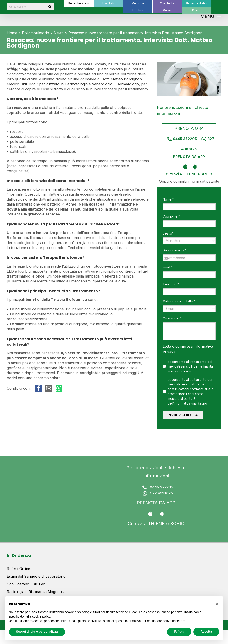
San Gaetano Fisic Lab (26, 582)
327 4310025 (156, 492)
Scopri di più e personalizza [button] (37, 632)
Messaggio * (172, 318)
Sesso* (168, 233)
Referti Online (18, 567)
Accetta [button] (206, 632)
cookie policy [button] (41, 616)
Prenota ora (189, 128)
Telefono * (171, 284)
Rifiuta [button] (179, 632)
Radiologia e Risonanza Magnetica (36, 590)
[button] (217, 604)
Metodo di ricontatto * (179, 301)
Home (12, 33)
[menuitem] (79, 3)
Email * (168, 267)
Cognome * (171, 216)
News (59, 33)
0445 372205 (180, 139)
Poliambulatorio (36, 33)
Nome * (168, 199)
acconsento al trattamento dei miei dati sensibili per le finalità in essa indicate (190, 366)
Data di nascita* (174, 250)
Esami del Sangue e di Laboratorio (36, 574)
